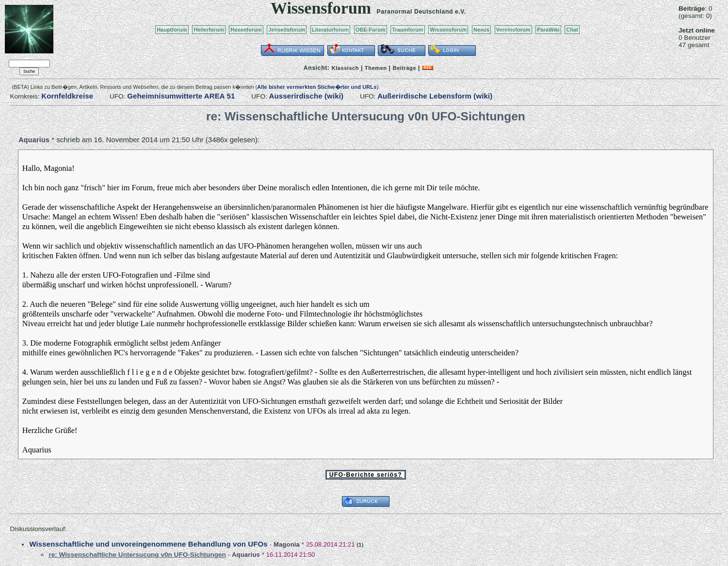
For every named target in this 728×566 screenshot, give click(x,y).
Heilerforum (209, 30)
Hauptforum (172, 30)
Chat (572, 30)
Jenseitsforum (287, 30)
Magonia (287, 544)
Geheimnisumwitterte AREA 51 (181, 96)
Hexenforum (246, 30)
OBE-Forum (371, 30)
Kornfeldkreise (67, 96)
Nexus (481, 30)
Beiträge (404, 68)
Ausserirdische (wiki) (307, 96)
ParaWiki (548, 30)
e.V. (461, 12)
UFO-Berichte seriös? (366, 475)
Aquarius (34, 140)
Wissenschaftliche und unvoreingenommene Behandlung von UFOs (148, 544)
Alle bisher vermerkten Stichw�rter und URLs (317, 87)
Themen (376, 68)
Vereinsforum (513, 30)
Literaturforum (330, 30)
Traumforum (408, 30)
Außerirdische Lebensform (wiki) (435, 96)
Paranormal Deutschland (415, 12)
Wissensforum (448, 30)
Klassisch (345, 68)
